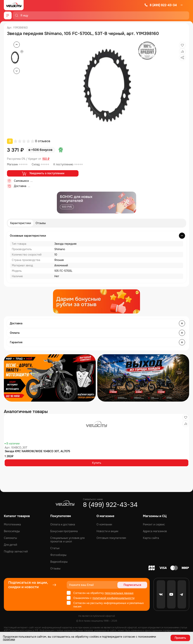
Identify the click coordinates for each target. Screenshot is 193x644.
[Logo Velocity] (14, 5)
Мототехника (12, 524)
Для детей (10, 545)
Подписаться (132, 585)
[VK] (161, 594)
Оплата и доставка (63, 524)
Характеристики (20, 223)
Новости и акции (107, 531)
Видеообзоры (59, 562)
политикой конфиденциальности (113, 598)
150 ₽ (46, 159)
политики (9, 639)
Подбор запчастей (16, 551)
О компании (104, 524)
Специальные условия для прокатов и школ (67, 540)
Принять (180, 638)
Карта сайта (151, 538)
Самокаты (10, 538)
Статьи (55, 548)
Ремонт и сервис (154, 524)
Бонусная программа (64, 531)
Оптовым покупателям (111, 538)
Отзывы (41, 223)
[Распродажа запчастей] (50, 378)
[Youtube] (171, 594)
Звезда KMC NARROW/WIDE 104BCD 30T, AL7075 (37, 451)
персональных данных (119, 593)
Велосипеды (12, 531)
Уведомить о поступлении (43, 173)
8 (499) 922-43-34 (161, 5)
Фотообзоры (58, 555)
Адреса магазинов (155, 531)
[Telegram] (182, 594)
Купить (97, 463)
